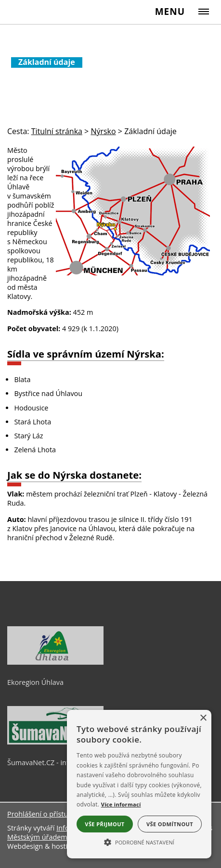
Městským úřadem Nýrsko (49, 837)
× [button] (203, 718)
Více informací (121, 804)
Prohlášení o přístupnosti (48, 814)
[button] (139, 842)
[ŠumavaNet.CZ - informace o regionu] (55, 742)
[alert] (139, 784)
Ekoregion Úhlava (35, 682)
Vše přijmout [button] (104, 824)
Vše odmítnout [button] (170, 824)
